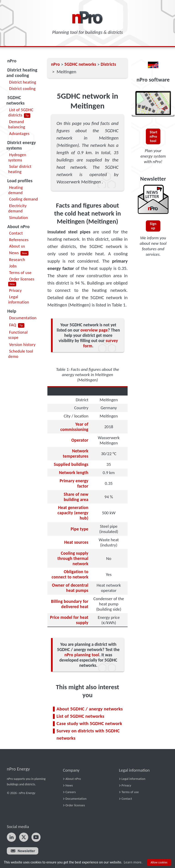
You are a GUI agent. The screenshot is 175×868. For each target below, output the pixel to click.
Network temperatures (76, 454)
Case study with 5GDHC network (89, 723)
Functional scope (18, 335)
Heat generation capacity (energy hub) (73, 513)
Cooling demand (23, 199)
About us (17, 246)
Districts (108, 64)
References (19, 240)
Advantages (19, 133)
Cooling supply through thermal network (73, 558)
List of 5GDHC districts (21, 112)
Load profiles (20, 181)
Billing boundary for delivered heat (70, 604)
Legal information (19, 299)
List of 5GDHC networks (80, 716)
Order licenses (22, 279)
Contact (16, 233)
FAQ (13, 325)
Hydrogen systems (17, 157)
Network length (74, 473)
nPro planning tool (82, 655)
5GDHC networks (15, 100)
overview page (94, 330)
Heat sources (76, 542)
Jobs (13, 266)
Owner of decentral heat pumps (70, 588)
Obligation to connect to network (70, 574)
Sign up (153, 226)
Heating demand (15, 190)
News (14, 253)
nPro (12, 61)
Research (17, 260)
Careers (71, 792)
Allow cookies (159, 862)
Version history (22, 344)
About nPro (18, 227)
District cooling (22, 88)
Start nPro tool (154, 136)
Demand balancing (17, 124)
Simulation (19, 218)
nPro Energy (18, 769)
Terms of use (20, 273)
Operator (80, 440)
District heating (23, 82)
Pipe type (80, 529)
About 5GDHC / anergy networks (90, 709)
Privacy (15, 290)
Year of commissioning (74, 427)
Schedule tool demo (21, 354)
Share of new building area (76, 497)
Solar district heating (20, 169)
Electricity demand (17, 208)
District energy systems (21, 145)
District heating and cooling (22, 73)
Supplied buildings (71, 464)
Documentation (23, 318)
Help (12, 311)
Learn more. (133, 862)
